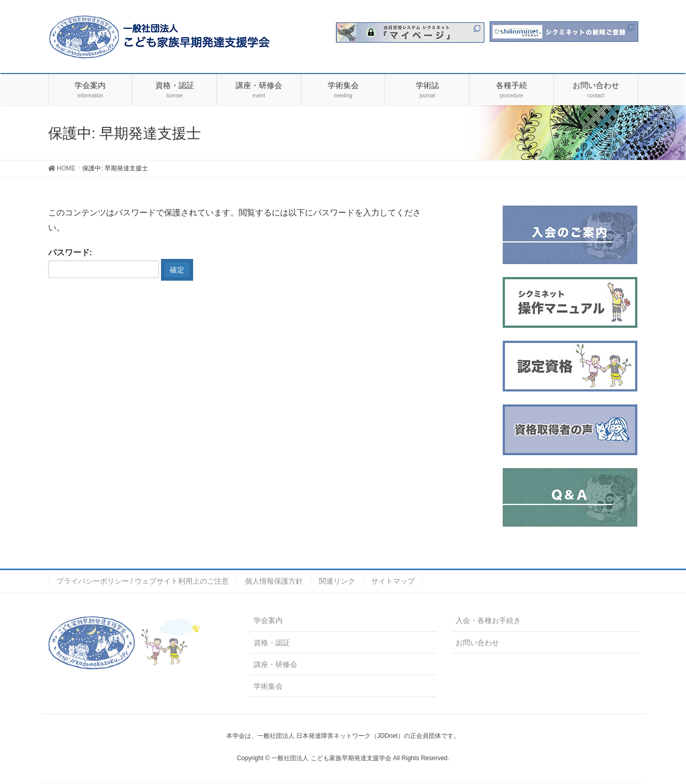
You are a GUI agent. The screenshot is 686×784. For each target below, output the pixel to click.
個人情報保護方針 (274, 581)
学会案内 (268, 620)
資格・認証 (272, 643)
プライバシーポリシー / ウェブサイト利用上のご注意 (143, 581)
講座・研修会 (275, 664)
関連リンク (337, 581)
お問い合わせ (477, 643)
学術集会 (268, 686)
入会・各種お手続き (488, 620)
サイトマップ (393, 581)
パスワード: (104, 263)
